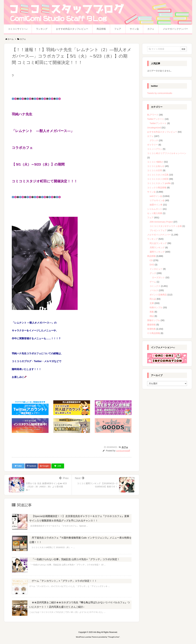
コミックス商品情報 (157, 188)
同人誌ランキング (158, 243)
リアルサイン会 (157, 200)
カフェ (125, 447)
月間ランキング (157, 248)
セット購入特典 (155, 213)
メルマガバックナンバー (159, 235)
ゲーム (153, 282)
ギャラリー (153, 145)
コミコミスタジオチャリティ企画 (166, 226)
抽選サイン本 (156, 205)
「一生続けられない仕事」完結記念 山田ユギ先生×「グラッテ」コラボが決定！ (76, 559)
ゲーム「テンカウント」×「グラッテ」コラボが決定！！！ (64, 581)
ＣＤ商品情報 (154, 333)
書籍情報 (151, 325)
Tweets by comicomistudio (160, 93)
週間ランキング (157, 252)
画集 (152, 312)
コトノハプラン (155, 149)
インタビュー (156, 269)
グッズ (153, 273)
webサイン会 (156, 196)
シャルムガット (155, 209)
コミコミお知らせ (156, 166)
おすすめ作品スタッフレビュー (162, 132)
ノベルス (154, 290)
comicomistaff (123, 451)
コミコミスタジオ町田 (158, 179)
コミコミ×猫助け (155, 162)
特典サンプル (156, 307)
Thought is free (114, 637)
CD (151, 260)
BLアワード (153, 115)
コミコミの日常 (155, 170)
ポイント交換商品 (158, 295)
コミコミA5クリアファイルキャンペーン (167, 153)
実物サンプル (154, 320)
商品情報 (151, 256)
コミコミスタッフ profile (159, 183)
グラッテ (154, 140)
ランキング (153, 239)
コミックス (155, 286)
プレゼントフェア (158, 230)
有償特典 (151, 329)
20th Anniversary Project (161, 222)
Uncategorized (154, 128)
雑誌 (152, 316)
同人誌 (153, 299)
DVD (152, 265)
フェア (150, 218)
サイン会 (151, 192)
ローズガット (158, 277)
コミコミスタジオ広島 (158, 175)
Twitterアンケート (156, 119)
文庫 (152, 303)
